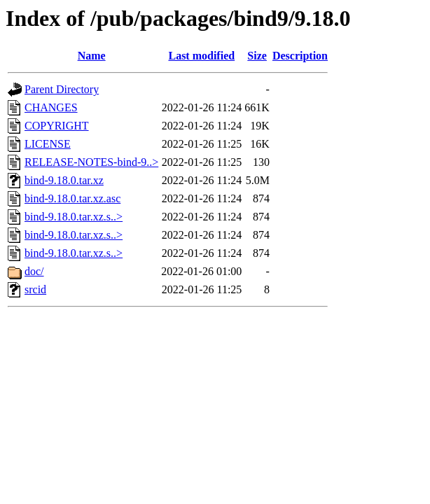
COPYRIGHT (57, 126)
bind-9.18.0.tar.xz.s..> (74, 217)
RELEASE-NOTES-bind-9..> (91, 162)
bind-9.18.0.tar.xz (64, 180)
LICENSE (48, 144)
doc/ (34, 271)
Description (300, 56)
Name (92, 56)
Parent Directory (62, 89)
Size (257, 56)
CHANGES (51, 107)
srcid (35, 289)
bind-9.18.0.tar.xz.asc (72, 198)
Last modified (201, 56)
